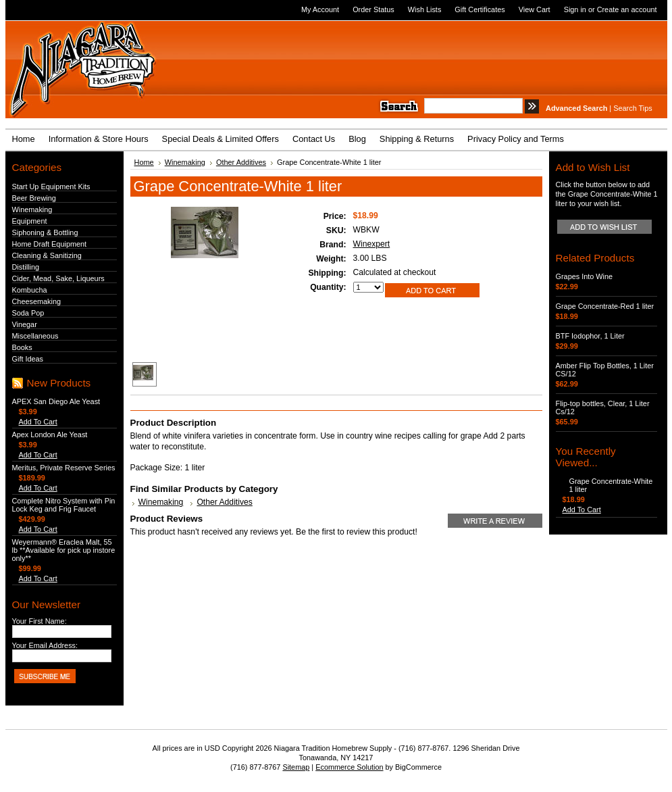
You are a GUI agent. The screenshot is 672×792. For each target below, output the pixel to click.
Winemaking (32, 209)
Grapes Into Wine (585, 276)
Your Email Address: (45, 645)
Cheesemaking (37, 301)
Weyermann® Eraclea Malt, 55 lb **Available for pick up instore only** (64, 550)
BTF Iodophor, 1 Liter (590, 336)
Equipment (30, 221)
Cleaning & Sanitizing (47, 255)
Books (22, 347)
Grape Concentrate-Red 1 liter (605, 306)
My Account (320, 9)
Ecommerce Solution (349, 767)
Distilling (26, 267)
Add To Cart (38, 422)
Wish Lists (425, 9)
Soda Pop (28, 313)
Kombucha (30, 290)
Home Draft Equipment (50, 244)
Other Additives (241, 162)
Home (144, 162)
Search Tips (632, 108)
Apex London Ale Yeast (50, 435)
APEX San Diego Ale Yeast (56, 401)
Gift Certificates (480, 9)
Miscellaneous (35, 336)
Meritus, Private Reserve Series (64, 468)
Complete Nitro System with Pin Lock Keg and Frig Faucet (64, 505)
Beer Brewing (34, 198)
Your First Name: (40, 621)
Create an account (627, 9)
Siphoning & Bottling (45, 232)
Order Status (373, 9)
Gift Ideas (28, 359)
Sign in (575, 9)
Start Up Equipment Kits (51, 187)
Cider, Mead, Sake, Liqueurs (58, 278)
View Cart (535, 9)
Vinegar (25, 324)
